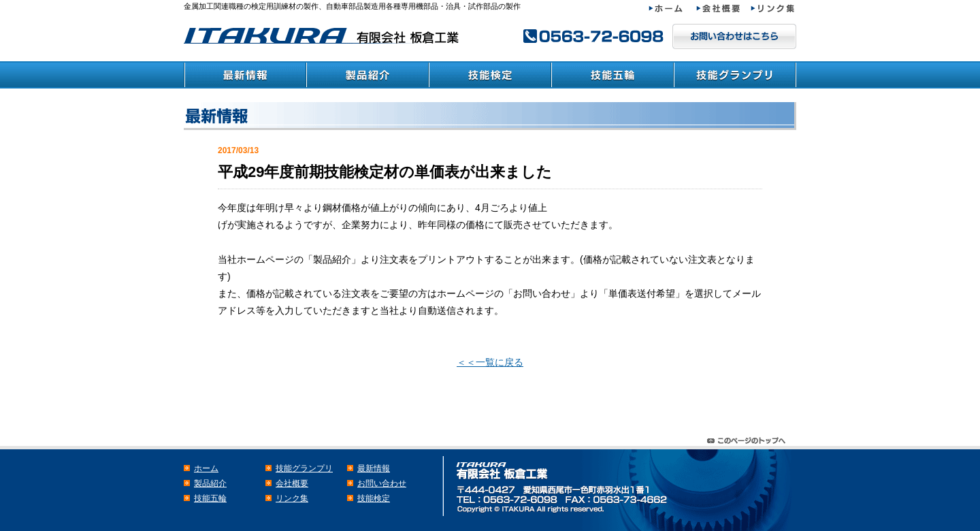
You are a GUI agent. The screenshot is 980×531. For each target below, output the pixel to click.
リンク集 (773, 9)
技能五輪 (612, 75)
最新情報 (245, 75)
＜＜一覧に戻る (490, 362)
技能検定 (490, 75)
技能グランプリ (735, 75)
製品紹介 (367, 75)
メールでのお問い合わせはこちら (734, 36)
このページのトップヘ (749, 437)
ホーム (672, 9)
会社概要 (723, 9)
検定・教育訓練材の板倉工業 (323, 36)
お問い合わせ (382, 483)
